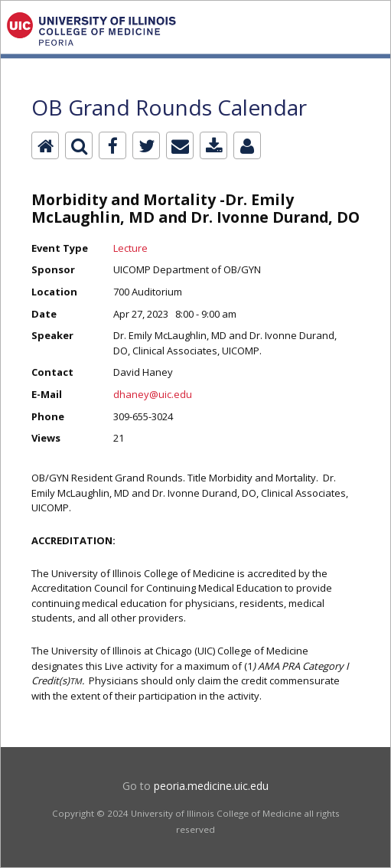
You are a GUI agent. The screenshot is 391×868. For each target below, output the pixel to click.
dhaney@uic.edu (153, 394)
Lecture (130, 248)
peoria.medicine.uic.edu (211, 786)
